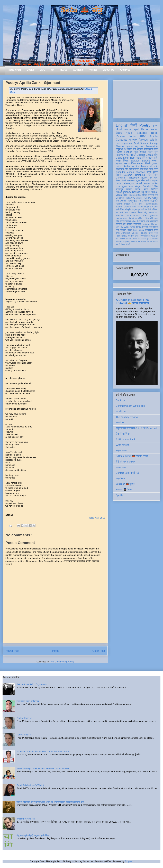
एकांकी (149, 239)
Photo (127, 204)
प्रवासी (139, 183)
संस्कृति (128, 210)
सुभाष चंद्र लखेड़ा (143, 181)
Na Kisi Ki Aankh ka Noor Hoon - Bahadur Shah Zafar (43, 752)
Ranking (143, 233)
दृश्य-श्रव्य (154, 215)
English (122, 125)
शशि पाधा (144, 169)
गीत (126, 169)
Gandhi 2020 (150, 186)
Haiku (155, 183)
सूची (136, 152)
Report (148, 207)
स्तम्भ (143, 136)
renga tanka (136, 227)
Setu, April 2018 (97, 518)
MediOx (120, 423)
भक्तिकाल (154, 218)
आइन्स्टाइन (136, 210)
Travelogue (132, 201)
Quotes (135, 233)
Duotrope (121, 400)
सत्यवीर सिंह (153, 195)
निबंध (133, 163)
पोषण (146, 189)
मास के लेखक (120, 244)
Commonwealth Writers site (130, 406)
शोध (156, 155)
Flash (148, 163)
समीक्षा (154, 129)
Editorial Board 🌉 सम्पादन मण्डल (132, 456)
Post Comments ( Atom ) (62, 662)
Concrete (120, 198)
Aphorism (126, 233)
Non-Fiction (137, 207)
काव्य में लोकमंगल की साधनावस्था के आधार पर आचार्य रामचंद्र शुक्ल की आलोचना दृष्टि (50, 802)
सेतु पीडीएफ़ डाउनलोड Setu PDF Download (136, 428)
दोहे (127, 215)
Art (125, 149)
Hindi (119, 129)
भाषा (156, 178)
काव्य (155, 126)
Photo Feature (124, 152)
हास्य (138, 215)
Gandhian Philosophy (128, 178)
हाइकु (130, 230)
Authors (78, 70)
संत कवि (120, 213)
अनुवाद (140, 149)
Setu (42, 70)
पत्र (151, 178)
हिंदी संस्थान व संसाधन (125, 462)
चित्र (118, 181)
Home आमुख (14, 70)
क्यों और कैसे (146, 210)
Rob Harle (136, 158)
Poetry (145, 125)
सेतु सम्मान (149, 213)
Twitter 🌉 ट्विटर (124, 490)
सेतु (53, 70)
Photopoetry (125, 241)
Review (120, 136)
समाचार (140, 163)
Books (30, 70)
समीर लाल (153, 169)
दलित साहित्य (144, 218)
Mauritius (120, 215)
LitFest (145, 215)
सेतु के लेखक (121, 450)
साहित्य (147, 183)
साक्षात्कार (120, 169)
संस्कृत (138, 186)
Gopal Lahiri (122, 158)
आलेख (127, 129)
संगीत (118, 241)
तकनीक (131, 236)
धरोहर (118, 161)
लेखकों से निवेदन (123, 434)
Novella (136, 192)
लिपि (156, 230)
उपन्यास (119, 224)
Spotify (119, 495)
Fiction (145, 129)
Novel (144, 178)
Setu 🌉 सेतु (81, 10)
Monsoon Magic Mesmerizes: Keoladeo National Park (43, 768)
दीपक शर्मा (132, 149)
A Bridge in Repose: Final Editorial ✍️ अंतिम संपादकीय (133, 301)
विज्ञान (126, 195)
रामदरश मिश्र (121, 218)
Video (155, 207)
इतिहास (139, 198)
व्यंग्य (156, 149)
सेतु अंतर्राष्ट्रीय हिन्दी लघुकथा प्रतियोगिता (33, 836)
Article (154, 136)
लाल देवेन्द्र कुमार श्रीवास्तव (28, 701)
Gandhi (127, 207)
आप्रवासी (154, 221)
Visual (135, 221)
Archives (125, 70)
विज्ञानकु (119, 189)
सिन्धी (134, 204)
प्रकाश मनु (132, 146)
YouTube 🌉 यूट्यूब (125, 484)
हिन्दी (134, 125)
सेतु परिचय (120, 478)
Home (56, 651)
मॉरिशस (155, 210)
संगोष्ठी (128, 244)
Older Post (99, 651)
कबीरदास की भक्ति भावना (26, 819)
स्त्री (141, 204)
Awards (93, 70)
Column (146, 201)
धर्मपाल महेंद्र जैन (149, 152)
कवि (142, 146)
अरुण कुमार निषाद (125, 186)
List (118, 143)
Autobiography (123, 192)
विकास (148, 236)
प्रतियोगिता (120, 210)
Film (135, 230)
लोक (118, 221)
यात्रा (147, 192)
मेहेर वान (153, 175)
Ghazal (149, 155)
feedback (142, 239)
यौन (117, 230)
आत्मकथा (131, 181)
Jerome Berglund (134, 175)
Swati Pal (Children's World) (30, 785)
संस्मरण (127, 163)
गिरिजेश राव (147, 227)
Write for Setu (123, 445)
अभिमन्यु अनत (144, 221)
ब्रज (156, 233)
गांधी (140, 201)
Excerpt (141, 155)
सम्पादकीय (148, 149)
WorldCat (121, 411)
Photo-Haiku (131, 239)
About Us (109, 70)
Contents (121, 140)
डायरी (151, 233)
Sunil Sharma (141, 143)
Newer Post (12, 651)
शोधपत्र (133, 140)
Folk (118, 236)
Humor (154, 224)
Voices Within (148, 140)
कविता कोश (121, 467)
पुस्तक (129, 133)
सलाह (122, 221)
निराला (140, 213)
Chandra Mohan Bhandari (130, 172)
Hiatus (64, 70)
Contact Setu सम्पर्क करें (127, 473)
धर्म (124, 224)
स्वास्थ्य (128, 221)
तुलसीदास (149, 230)
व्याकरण (123, 230)
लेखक (119, 133)
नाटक (133, 215)
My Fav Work (122, 227)
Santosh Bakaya (140, 161)
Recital (124, 236)
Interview (121, 155)
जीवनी (124, 181)
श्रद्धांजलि (154, 201)
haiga (141, 230)
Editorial (142, 133)
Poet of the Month (139, 241)
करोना (138, 189)
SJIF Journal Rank (126, 439)
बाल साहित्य (131, 155)
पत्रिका (155, 239)
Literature (133, 218)
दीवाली (137, 236)
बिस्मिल (155, 189)
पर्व (157, 213)
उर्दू (143, 192)
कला (145, 198)
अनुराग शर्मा (127, 143)
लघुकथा (119, 149)
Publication (131, 213)
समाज (118, 233)
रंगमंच (142, 236)
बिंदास (126, 161)
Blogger (129, 861)
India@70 (130, 198)
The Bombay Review (127, 417)
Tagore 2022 (135, 195)
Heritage (146, 224)
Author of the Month (136, 166)
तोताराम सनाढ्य (152, 241)
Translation (152, 146)
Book (154, 133)
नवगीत (155, 227)
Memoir (154, 166)
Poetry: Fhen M (24, 718)
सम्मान (129, 189)
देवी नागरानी (134, 169)
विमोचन (129, 224)
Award (119, 204)
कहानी (136, 129)
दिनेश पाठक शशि (150, 158)
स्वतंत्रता (137, 224)
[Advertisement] (137, 99)
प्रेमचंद (145, 195)
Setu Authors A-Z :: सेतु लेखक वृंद (31, 684)
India (132, 136)
